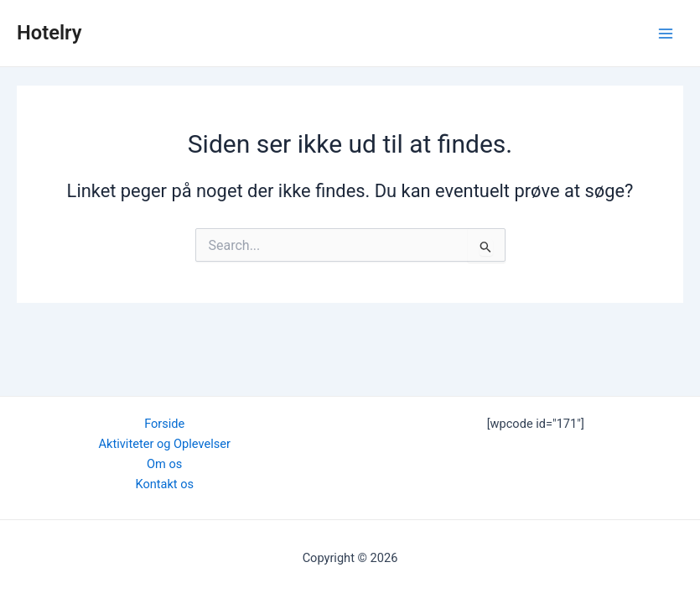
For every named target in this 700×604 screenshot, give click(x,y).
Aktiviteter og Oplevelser (165, 444)
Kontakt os (164, 484)
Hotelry (49, 33)
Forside (164, 424)
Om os (164, 464)
